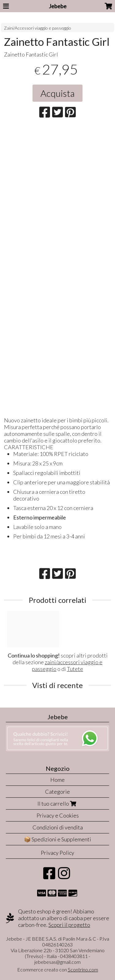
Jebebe (58, 6)
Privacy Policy (57, 853)
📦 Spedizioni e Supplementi (57, 839)
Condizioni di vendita (58, 827)
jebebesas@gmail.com (57, 962)
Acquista (57, 93)
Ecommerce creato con (58, 969)
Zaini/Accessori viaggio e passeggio (38, 28)
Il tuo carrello (57, 803)
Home (57, 780)
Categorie (57, 792)
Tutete (75, 669)
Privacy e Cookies (58, 815)
